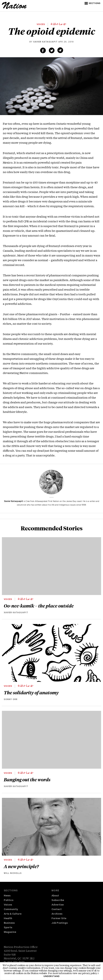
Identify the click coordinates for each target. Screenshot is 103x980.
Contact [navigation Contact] (57, 910)
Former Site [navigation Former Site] (59, 919)
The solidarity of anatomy (31, 692)
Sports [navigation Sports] (8, 928)
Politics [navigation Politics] (9, 900)
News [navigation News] (7, 896)
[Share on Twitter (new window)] (52, 50)
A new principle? (21, 866)
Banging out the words (27, 779)
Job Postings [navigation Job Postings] (60, 923)
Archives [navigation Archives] (57, 914)
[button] (93, 3)
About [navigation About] (55, 896)
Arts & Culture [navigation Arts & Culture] (13, 914)
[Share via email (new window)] (60, 50)
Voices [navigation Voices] (8, 905)
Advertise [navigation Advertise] (58, 905)
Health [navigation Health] (8, 919)
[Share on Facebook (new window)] (43, 50)
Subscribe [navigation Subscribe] (58, 900)
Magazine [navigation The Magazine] (10, 932)
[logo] (14, 8)
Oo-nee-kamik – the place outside (39, 606)
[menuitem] (28, 896)
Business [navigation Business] (9, 923)
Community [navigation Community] (11, 910)
